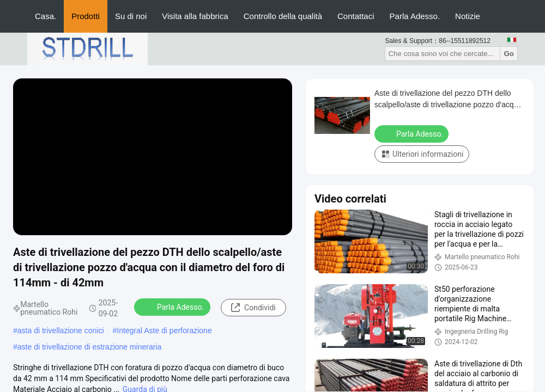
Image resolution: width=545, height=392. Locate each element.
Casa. (46, 16)
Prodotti (86, 16)
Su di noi (131, 16)
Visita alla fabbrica (195, 16)
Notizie (468, 16)
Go (509, 54)
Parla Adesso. (415, 16)
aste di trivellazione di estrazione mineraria (90, 347)
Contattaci (356, 16)
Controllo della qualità (283, 16)
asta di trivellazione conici (61, 330)
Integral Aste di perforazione (164, 330)
